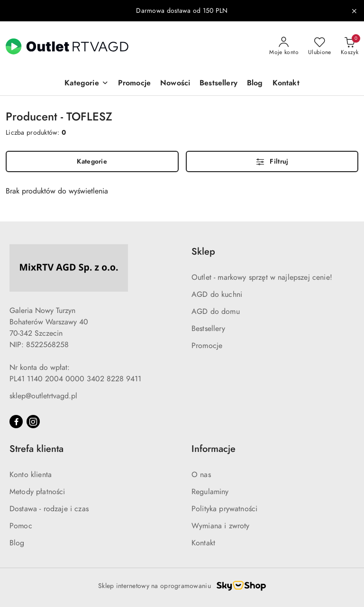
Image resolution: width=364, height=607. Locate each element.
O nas (201, 475)
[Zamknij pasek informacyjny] (354, 11)
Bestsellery (208, 329)
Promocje (207, 346)
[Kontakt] (286, 84)
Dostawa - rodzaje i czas (49, 509)
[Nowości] (175, 84)
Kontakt (203, 543)
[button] (86, 84)
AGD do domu (216, 312)
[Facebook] (16, 422)
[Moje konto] (284, 46)
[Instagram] (33, 422)
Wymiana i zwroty (221, 526)
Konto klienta (31, 475)
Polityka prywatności (224, 509)
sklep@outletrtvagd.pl (43, 396)
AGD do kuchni (217, 294)
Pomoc (21, 526)
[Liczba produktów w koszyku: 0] (350, 46)
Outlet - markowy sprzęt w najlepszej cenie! (262, 277)
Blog (17, 543)
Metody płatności (37, 492)
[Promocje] (134, 84)
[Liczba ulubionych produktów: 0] (320, 46)
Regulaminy (210, 492)
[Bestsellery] (218, 84)
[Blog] (255, 84)
